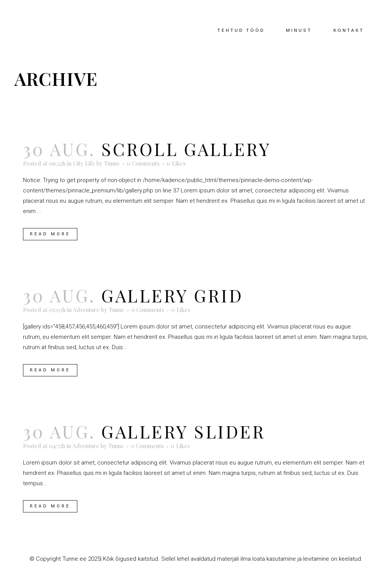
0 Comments (143, 163)
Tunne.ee (74, 559)
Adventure (86, 310)
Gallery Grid (172, 295)
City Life (84, 163)
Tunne (112, 163)
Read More (50, 234)
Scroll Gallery (186, 149)
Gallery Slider (183, 431)
